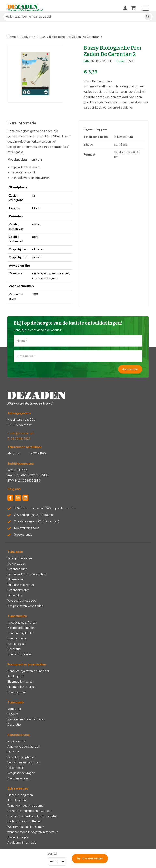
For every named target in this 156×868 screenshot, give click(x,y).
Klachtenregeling (18, 778)
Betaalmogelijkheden (21, 757)
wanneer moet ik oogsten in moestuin (33, 832)
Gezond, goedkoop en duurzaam (30, 811)
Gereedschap (16, 644)
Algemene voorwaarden (23, 747)
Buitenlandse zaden (21, 585)
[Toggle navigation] (146, 8)
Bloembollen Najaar (21, 682)
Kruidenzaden (16, 564)
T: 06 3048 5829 (19, 439)
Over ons (14, 752)
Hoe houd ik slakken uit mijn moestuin (33, 816)
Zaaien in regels (18, 837)
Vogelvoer (14, 709)
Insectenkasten (17, 638)
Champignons (17, 692)
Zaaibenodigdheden (21, 628)
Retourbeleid (16, 768)
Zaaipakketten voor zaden (25, 606)
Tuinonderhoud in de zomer (26, 806)
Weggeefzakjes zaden (22, 601)
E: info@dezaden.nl (20, 433)
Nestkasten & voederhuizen (26, 719)
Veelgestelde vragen (21, 773)
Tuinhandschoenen (20, 654)
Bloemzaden (16, 579)
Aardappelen (16, 676)
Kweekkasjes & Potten (22, 623)
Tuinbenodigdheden (21, 633)
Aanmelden (130, 369)
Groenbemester (18, 590)
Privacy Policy (17, 741)
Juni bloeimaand (18, 800)
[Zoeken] (148, 17)
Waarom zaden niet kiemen (26, 827)
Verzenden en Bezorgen (23, 762)
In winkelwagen (90, 858)
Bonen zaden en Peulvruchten (27, 574)
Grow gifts (15, 595)
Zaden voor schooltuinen (24, 821)
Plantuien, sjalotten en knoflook (28, 671)
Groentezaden (17, 569)
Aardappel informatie (22, 843)
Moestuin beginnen (20, 795)
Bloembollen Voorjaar (22, 687)
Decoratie (14, 649)
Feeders (13, 714)
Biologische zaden (20, 558)
